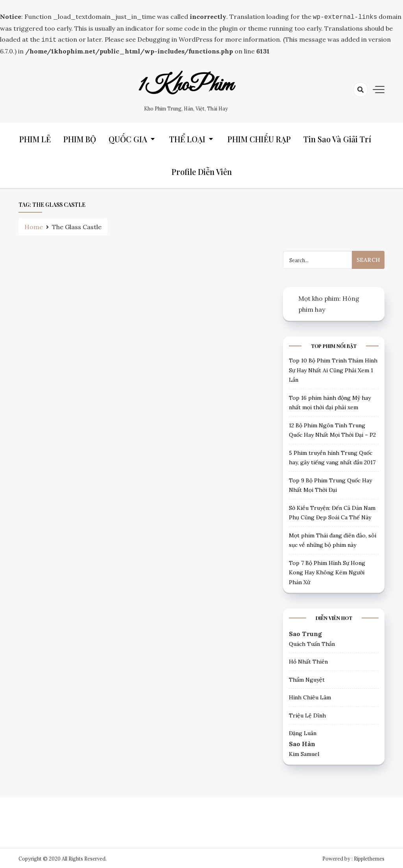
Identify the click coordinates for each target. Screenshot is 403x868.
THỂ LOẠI (187, 137)
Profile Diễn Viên (202, 170)
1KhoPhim (186, 84)
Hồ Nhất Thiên (308, 660)
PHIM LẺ (35, 137)
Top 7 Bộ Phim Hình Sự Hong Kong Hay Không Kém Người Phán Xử (327, 571)
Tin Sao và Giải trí (337, 137)
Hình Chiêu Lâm (310, 696)
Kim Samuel (304, 752)
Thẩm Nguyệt (307, 678)
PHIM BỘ (80, 137)
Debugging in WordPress (175, 39)
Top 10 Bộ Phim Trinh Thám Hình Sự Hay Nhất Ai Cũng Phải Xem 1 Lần (333, 369)
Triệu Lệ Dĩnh (307, 714)
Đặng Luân (303, 732)
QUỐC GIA (128, 137)
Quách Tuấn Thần (312, 642)
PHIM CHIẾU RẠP (259, 137)
